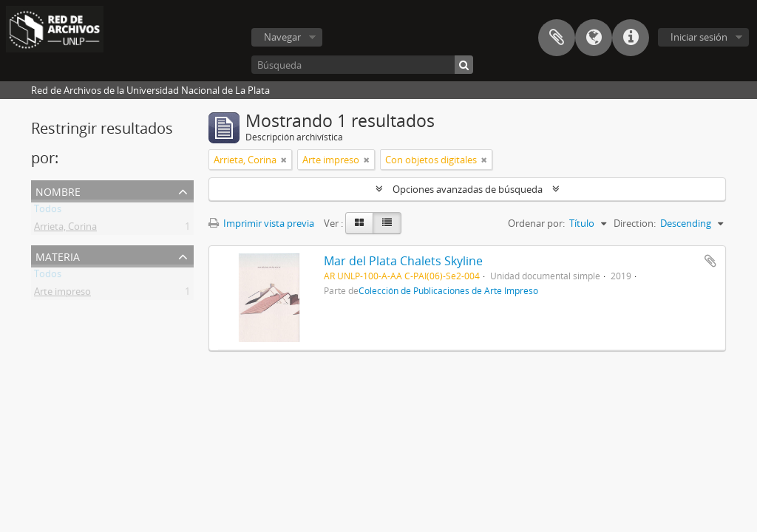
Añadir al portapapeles (710, 261)
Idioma (594, 38)
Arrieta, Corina (65, 229)
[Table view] (387, 223)
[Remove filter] (284, 160)
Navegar (282, 37)
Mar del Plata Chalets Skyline (403, 261)
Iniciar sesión (699, 37)
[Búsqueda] (362, 65)
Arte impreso (62, 294)
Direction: (635, 223)
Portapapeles (557, 38)
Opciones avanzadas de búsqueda (468, 189)
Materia (58, 255)
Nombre (58, 190)
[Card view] (359, 223)
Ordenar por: (536, 223)
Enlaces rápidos (631, 38)
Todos (48, 211)
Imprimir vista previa (261, 223)
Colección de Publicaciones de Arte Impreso (448, 290)
